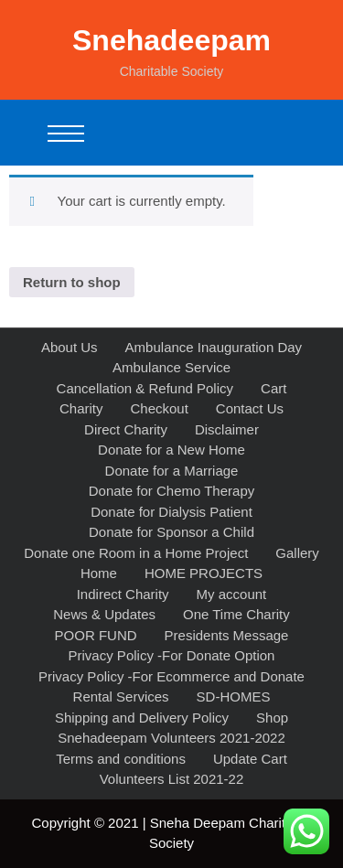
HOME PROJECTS (204, 573)
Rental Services (121, 697)
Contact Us (250, 408)
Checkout (159, 408)
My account (232, 594)
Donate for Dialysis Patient (171, 512)
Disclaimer (227, 429)
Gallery (297, 553)
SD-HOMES (234, 697)
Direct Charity (126, 429)
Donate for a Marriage (172, 471)
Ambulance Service (171, 367)
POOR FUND (96, 635)
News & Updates (104, 614)
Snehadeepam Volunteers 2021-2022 (171, 738)
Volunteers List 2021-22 (172, 779)
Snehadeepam (171, 40)
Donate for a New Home (171, 450)
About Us (70, 347)
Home (99, 573)
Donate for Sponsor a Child (171, 532)
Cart (273, 388)
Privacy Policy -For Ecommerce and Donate (171, 676)
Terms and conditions (121, 759)
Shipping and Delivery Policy (142, 718)
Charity (81, 408)
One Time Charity (236, 614)
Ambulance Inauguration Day (214, 347)
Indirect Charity (123, 594)
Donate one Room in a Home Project (136, 553)
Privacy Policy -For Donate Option (172, 655)
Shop (272, 718)
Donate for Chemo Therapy (172, 491)
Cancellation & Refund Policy (145, 388)
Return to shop (72, 282)
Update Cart (250, 759)
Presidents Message (227, 635)
